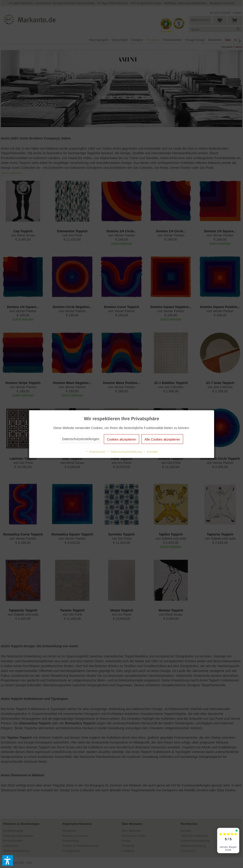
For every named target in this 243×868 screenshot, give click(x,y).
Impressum (95, 451)
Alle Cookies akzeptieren (162, 439)
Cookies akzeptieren (121, 439)
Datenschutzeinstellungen (81, 439)
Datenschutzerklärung (124, 451)
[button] (8, 860)
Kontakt (150, 451)
